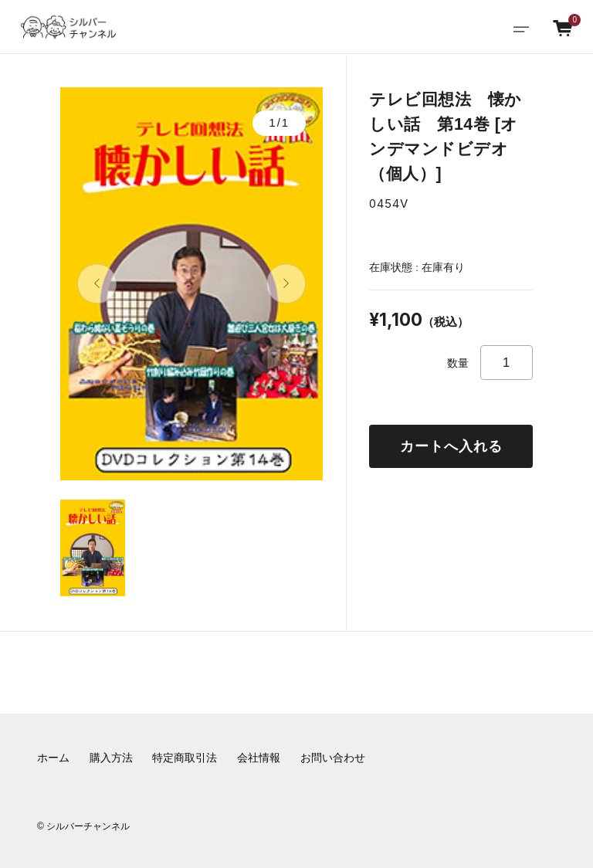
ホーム (53, 758)
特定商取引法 (185, 758)
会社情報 (259, 758)
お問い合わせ (333, 758)
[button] (97, 284)
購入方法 (111, 758)
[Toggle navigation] (521, 27)
